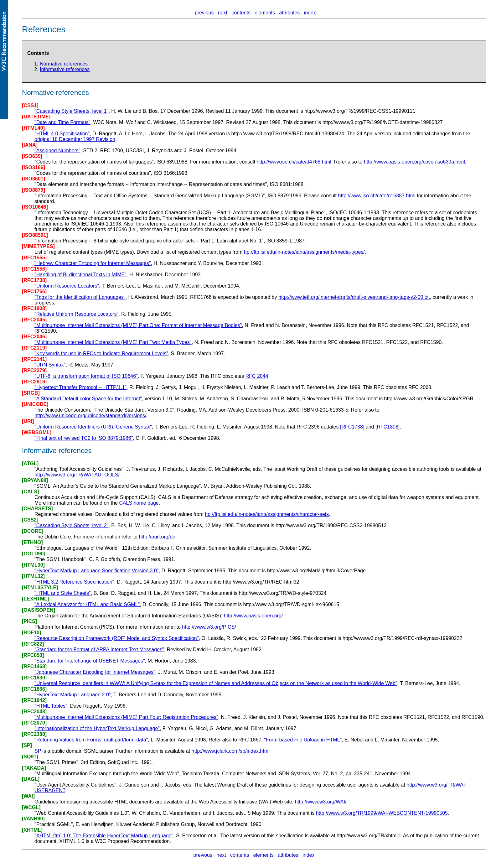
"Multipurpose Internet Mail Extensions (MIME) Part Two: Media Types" (113, 342)
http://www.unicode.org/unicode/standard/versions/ (90, 416)
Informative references (65, 69)
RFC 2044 (257, 376)
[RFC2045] (34, 320)
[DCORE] (33, 531)
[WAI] (28, 796)
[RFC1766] (34, 291)
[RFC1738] (34, 280)
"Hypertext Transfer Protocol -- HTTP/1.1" (80, 387)
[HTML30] (33, 565)
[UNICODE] (35, 404)
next (223, 13)
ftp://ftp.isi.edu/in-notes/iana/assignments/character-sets (267, 514)
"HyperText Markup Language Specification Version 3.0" (96, 571)
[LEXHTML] (35, 599)
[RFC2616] (34, 382)
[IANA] (30, 145)
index (310, 13)
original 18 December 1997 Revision (75, 139)
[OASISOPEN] (39, 610)
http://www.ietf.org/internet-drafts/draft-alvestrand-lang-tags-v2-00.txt (354, 297)
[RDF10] (31, 633)
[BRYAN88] (35, 480)
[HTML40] (33, 128)
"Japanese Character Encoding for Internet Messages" (95, 672)
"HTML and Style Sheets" (63, 593)
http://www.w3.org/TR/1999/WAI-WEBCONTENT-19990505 (382, 813)
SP (38, 751)
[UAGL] (31, 779)
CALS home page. (140, 503)
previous (204, 13)
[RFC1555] (34, 258)
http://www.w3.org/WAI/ (320, 802)
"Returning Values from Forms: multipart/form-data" (91, 740)
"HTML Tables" (51, 706)
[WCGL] (31, 807)
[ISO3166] (34, 167)
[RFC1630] (34, 678)
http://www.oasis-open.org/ (253, 616)
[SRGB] (31, 393)
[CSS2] (30, 520)
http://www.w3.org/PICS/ (209, 627)
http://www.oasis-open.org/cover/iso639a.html (414, 162)
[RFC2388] (34, 734)
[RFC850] (33, 655)
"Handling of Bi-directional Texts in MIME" (80, 275)
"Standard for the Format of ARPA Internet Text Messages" (99, 650)
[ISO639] (32, 156)
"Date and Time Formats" (62, 122)
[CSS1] (30, 105)
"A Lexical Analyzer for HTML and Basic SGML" (87, 604)
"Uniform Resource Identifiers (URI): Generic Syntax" (93, 427)
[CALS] (30, 492)
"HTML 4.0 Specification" (62, 134)
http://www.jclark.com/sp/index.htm (230, 751)
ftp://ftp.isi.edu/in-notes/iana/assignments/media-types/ (304, 252)
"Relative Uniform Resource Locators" (76, 314)
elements (265, 13)
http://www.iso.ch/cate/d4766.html (294, 162)
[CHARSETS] (37, 509)
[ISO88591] (35, 235)
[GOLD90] (34, 554)
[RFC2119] (34, 348)
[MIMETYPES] (38, 246)
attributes (290, 13)
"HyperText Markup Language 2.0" (73, 695)
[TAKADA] (34, 768)
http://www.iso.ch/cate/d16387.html (377, 196)
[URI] (28, 421)
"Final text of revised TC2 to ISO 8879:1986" (84, 438)
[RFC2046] (34, 337)
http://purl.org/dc (157, 537)
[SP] (27, 745)
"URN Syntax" (50, 365)
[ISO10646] (35, 207)
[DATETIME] (36, 117)
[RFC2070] (34, 723)
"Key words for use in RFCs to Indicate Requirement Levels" (101, 353)
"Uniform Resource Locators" (67, 286)
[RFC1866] (34, 689)
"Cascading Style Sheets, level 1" (71, 111)
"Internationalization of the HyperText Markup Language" (97, 728)
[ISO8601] (34, 179)
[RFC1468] (34, 666)
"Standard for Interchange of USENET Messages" (90, 661)
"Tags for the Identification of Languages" (80, 297)
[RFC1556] (34, 269)
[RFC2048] (34, 712)
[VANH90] (33, 819)
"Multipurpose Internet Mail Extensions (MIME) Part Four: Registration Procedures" (126, 717)
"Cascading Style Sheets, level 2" (71, 525)
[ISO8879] (34, 190)
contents (241, 13)
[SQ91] (30, 757)
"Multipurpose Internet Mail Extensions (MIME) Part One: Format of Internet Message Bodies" (138, 325)
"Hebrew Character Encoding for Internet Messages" (93, 263)
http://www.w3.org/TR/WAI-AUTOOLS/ (77, 475)
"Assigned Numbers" (57, 151)
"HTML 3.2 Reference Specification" (74, 582)
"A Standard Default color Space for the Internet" (88, 399)
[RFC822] (33, 644)
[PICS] (29, 621)
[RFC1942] (34, 700)
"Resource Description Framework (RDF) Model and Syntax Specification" (116, 638)
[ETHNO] (32, 542)
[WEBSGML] (37, 432)
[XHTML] (32, 830)
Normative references (64, 64)
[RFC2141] (34, 359)
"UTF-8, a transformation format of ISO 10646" (86, 376)
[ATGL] (30, 463)
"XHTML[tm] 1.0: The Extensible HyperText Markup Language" (104, 836)
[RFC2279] (34, 370)
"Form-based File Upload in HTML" (303, 740)
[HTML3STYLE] (40, 587)
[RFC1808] (34, 308)
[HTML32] (33, 576)
